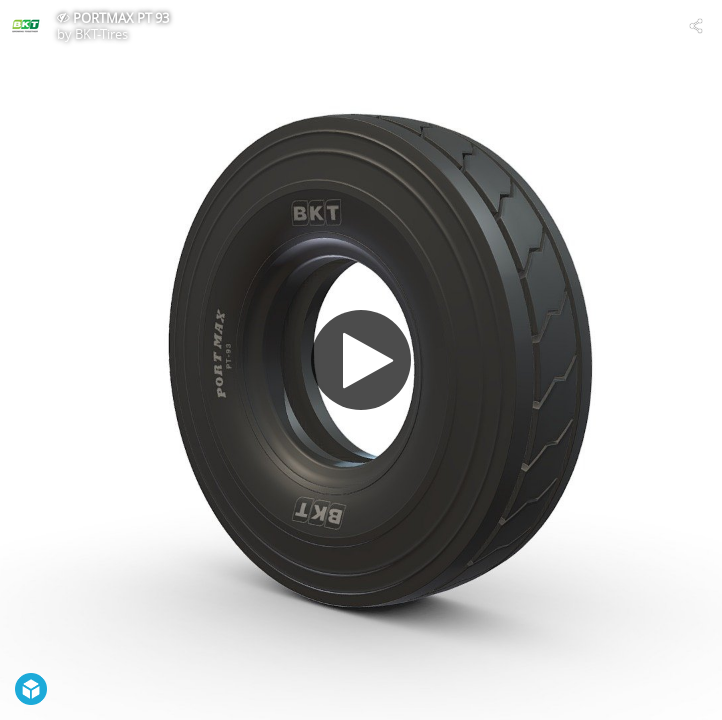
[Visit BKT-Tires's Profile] (26, 26)
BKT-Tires (101, 34)
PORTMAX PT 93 (121, 18)
